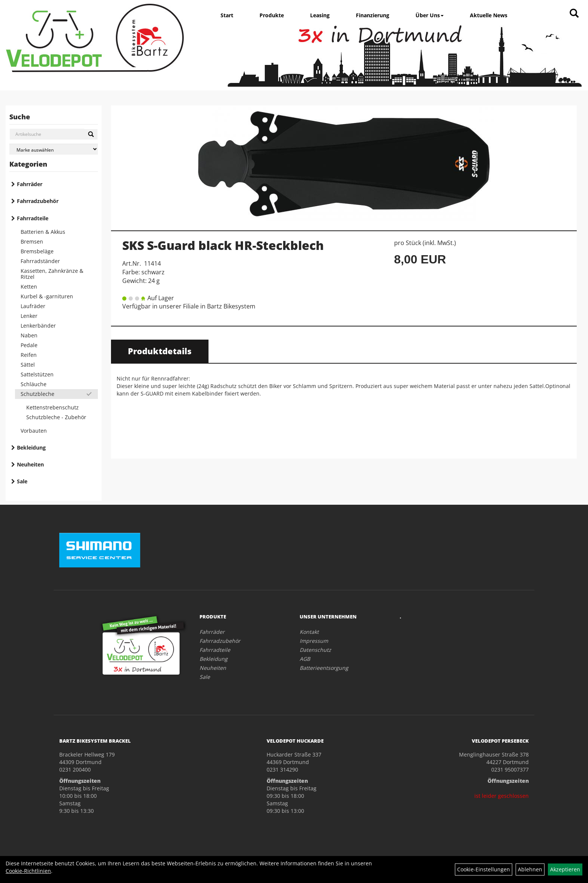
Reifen (29, 355)
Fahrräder (30, 184)
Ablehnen (530, 869)
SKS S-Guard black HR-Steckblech (223, 245)
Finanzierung (373, 15)
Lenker (29, 316)
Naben (29, 335)
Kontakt (309, 632)
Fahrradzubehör (38, 201)
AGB (305, 659)
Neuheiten (30, 464)
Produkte (272, 15)
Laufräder (33, 306)
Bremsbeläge (37, 251)
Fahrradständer (40, 261)
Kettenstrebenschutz (52, 407)
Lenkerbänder (38, 326)
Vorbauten (34, 431)
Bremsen (32, 241)
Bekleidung (31, 448)
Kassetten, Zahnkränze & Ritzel (52, 274)
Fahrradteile (33, 218)
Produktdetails (160, 351)
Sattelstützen (37, 374)
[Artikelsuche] (574, 14)
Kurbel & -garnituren (47, 296)
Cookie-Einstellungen (484, 869)
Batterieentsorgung (324, 668)
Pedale (29, 345)
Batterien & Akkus (43, 232)
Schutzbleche (37, 394)
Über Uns (430, 15)
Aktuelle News (489, 15)
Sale (22, 481)
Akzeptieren (565, 869)
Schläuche (34, 384)
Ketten (29, 287)
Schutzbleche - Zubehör (56, 417)
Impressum (314, 641)
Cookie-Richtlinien (28, 871)
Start (227, 15)
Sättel (28, 365)
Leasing (320, 15)
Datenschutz (315, 650)
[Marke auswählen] (54, 149)
